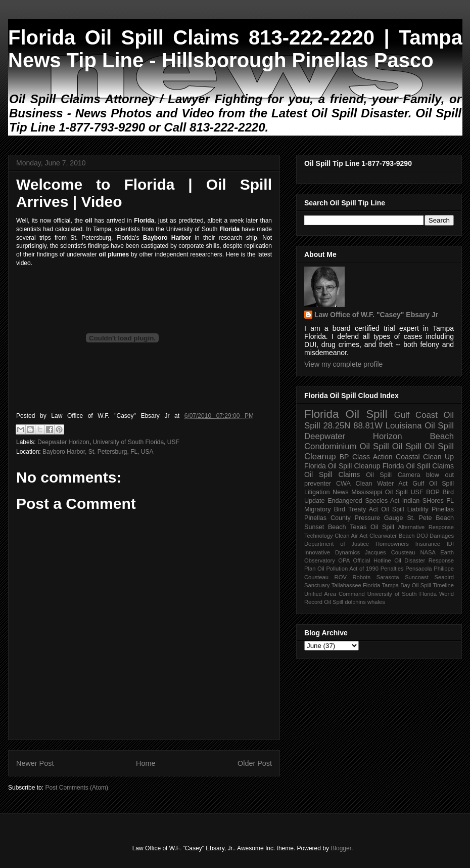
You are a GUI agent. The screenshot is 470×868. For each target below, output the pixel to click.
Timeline (443, 585)
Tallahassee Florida (356, 585)
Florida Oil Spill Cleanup (342, 466)
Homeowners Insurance (408, 544)
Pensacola (418, 569)
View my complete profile (343, 364)
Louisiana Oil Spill (420, 426)
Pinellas (443, 509)
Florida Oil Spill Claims (418, 466)
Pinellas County (327, 518)
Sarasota (388, 577)
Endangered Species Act (363, 501)
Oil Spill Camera (393, 475)
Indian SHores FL (428, 501)
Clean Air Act (351, 536)
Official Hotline (372, 560)
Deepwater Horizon (63, 442)
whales (376, 602)
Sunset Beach (325, 527)
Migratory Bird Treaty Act (341, 509)
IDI (450, 544)
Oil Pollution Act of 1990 (348, 569)
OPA (344, 560)
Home (146, 763)
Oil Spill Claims (332, 474)
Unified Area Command (335, 594)
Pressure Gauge (379, 518)
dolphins (355, 602)
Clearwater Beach (392, 536)
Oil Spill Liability (405, 509)
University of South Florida (128, 442)
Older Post (255, 763)
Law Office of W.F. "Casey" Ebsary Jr (376, 315)
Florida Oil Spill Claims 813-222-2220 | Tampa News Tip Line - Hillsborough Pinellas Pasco (235, 49)
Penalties (392, 569)
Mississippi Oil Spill (379, 492)
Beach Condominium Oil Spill (379, 441)
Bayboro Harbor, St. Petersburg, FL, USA (98, 452)
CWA (343, 484)
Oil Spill (407, 446)
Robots (362, 577)
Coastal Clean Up (425, 457)
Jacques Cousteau (390, 552)
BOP (433, 492)
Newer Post (35, 763)
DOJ (422, 536)
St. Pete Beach (430, 518)
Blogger (341, 848)
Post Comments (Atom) (77, 788)
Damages (442, 536)
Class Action (372, 457)
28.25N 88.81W (353, 426)
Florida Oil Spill (346, 414)
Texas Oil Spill (372, 527)
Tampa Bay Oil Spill (406, 585)
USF (173, 442)
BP (344, 457)
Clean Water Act (382, 484)
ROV (341, 577)
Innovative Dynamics (332, 552)
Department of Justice (337, 544)
